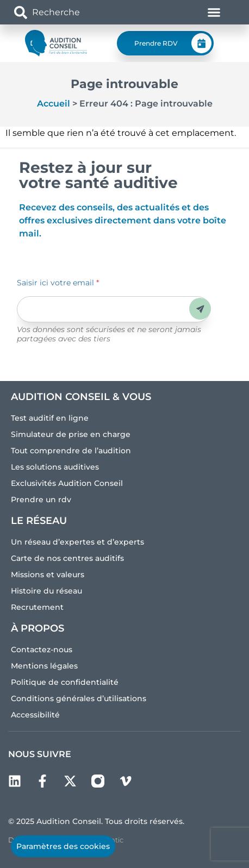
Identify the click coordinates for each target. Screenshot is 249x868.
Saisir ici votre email (58, 283)
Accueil (54, 104)
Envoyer (200, 309)
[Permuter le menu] (214, 12)
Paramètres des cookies (63, 846)
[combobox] (77, 12)
